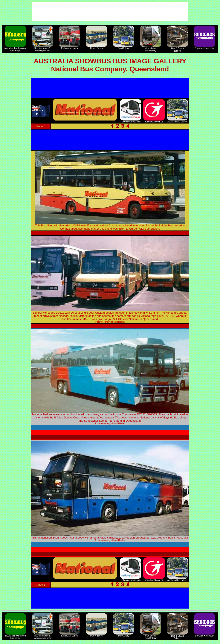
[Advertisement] (110, 88)
